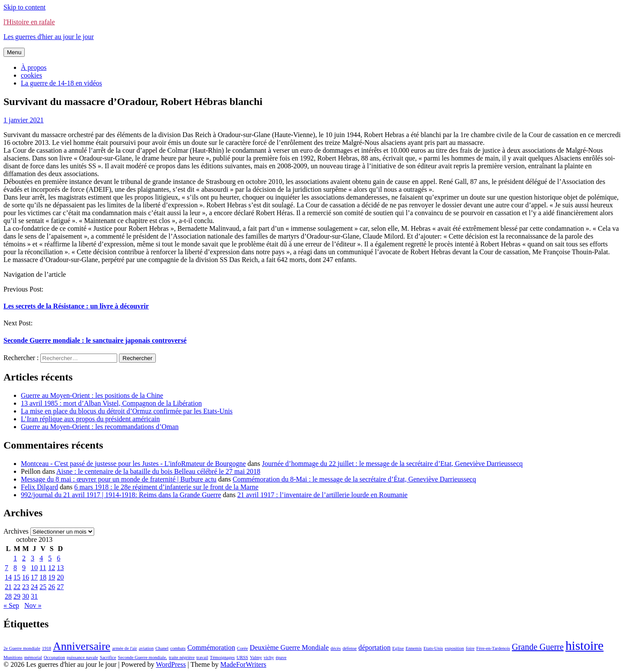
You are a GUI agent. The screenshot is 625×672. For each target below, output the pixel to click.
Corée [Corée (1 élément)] (242, 648)
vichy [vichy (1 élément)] (269, 657)
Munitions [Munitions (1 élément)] (13, 657)
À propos (34, 67)
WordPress (171, 664)
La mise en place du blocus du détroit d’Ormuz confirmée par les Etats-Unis (127, 411)
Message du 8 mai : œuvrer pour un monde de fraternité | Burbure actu (119, 479)
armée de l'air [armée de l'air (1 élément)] (125, 648)
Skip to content (25, 7)
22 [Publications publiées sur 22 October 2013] (17, 587)
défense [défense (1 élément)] (350, 648)
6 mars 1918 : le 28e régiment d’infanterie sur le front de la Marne (166, 487)
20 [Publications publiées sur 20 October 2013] (60, 577)
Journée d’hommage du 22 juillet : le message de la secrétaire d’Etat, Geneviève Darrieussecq (393, 464)
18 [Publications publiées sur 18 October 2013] (43, 577)
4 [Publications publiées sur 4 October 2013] (41, 558)
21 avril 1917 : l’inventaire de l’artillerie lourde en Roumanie (322, 495)
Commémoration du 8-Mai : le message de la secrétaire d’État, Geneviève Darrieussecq (354, 479)
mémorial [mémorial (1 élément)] (33, 657)
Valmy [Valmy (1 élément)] (256, 657)
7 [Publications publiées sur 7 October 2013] (7, 568)
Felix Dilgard (39, 487)
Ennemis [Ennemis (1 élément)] (413, 648)
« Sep (11, 605)
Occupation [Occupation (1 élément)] (54, 657)
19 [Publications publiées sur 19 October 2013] (52, 577)
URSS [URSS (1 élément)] (242, 657)
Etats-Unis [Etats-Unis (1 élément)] (433, 648)
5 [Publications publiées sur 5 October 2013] (50, 558)
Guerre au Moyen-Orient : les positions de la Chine (92, 395)
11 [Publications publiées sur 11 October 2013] (43, 568)
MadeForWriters (243, 664)
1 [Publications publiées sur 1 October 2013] (15, 558)
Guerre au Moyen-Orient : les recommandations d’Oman (100, 427)
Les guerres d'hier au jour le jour (49, 37)
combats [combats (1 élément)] (178, 648)
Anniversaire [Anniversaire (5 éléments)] (82, 646)
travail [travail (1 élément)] (202, 657)
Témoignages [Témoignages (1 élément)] (222, 657)
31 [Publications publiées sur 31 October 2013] (34, 596)
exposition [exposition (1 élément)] (454, 648)
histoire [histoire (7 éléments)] (585, 646)
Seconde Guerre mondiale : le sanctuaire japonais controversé (95, 340)
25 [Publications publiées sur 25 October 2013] (43, 587)
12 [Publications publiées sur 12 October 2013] (52, 568)
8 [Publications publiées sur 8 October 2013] (15, 568)
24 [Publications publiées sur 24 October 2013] (34, 587)
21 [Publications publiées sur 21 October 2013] (8, 587)
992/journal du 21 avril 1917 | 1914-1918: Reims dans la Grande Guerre (121, 495)
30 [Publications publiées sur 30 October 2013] (26, 596)
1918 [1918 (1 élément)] (47, 648)
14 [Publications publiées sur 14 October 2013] (8, 577)
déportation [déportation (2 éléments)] (375, 648)
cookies (31, 75)
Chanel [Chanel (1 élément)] (162, 648)
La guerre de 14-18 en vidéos (61, 83)
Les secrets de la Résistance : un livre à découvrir (76, 306)
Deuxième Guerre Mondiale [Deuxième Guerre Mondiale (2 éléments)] (289, 648)
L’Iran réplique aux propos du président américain (90, 419)
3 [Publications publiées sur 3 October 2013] (33, 558)
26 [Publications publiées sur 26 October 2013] (52, 587)
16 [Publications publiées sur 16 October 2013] (26, 577)
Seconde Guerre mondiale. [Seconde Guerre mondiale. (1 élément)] (143, 657)
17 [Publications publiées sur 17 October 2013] (34, 577)
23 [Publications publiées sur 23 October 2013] (26, 587)
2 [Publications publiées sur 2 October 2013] (24, 558)
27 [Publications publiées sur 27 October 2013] (60, 587)
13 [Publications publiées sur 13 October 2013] (60, 568)
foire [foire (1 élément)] (470, 648)
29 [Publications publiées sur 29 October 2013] (17, 596)
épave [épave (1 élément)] (281, 657)
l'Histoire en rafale (29, 22)
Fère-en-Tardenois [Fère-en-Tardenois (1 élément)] (493, 648)
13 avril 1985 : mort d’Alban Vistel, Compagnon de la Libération (111, 403)
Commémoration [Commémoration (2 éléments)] (211, 648)
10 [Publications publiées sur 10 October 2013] (34, 568)
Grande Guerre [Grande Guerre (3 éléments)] (538, 647)
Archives (16, 531)
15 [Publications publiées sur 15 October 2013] (17, 577)
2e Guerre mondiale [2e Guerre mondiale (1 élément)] (22, 648)
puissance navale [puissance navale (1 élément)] (82, 657)
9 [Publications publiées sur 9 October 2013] (24, 568)
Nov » (33, 605)
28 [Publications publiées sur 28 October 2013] (8, 596)
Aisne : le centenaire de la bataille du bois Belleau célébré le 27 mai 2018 (158, 471)
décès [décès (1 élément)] (336, 648)
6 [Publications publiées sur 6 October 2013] (59, 558)
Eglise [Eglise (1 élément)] (398, 648)
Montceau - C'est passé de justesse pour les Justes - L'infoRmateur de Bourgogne (133, 464)
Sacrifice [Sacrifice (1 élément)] (108, 657)
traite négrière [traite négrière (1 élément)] (182, 657)
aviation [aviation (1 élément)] (146, 648)
